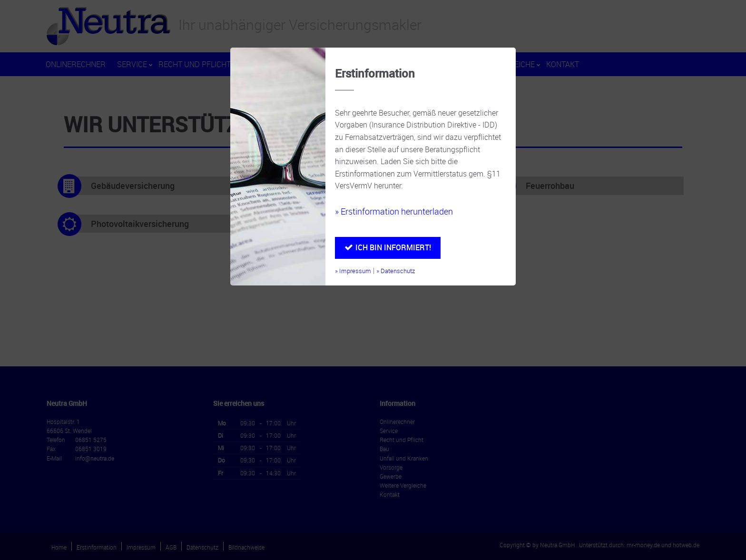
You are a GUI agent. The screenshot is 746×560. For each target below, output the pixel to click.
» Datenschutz (396, 271)
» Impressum (353, 271)
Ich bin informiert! (393, 247)
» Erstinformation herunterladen (394, 211)
